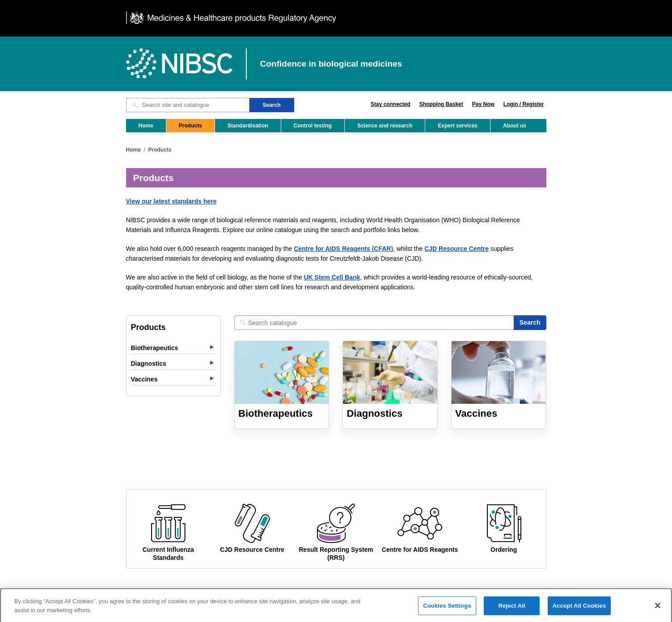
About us (515, 126)
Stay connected (391, 104)
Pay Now (483, 104)
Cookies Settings (447, 612)
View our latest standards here (171, 201)
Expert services (458, 126)
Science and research (385, 126)
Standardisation (248, 126)
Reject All (512, 612)
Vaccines (144, 379)
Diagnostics (149, 364)
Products (190, 126)
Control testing (313, 126)
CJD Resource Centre (456, 249)
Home (146, 126)
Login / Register (524, 104)
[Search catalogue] (374, 323)
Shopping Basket (441, 104)
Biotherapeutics (155, 348)
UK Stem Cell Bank (332, 277)
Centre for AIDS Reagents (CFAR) (343, 249)
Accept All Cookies (579, 612)
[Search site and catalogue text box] (188, 105)
